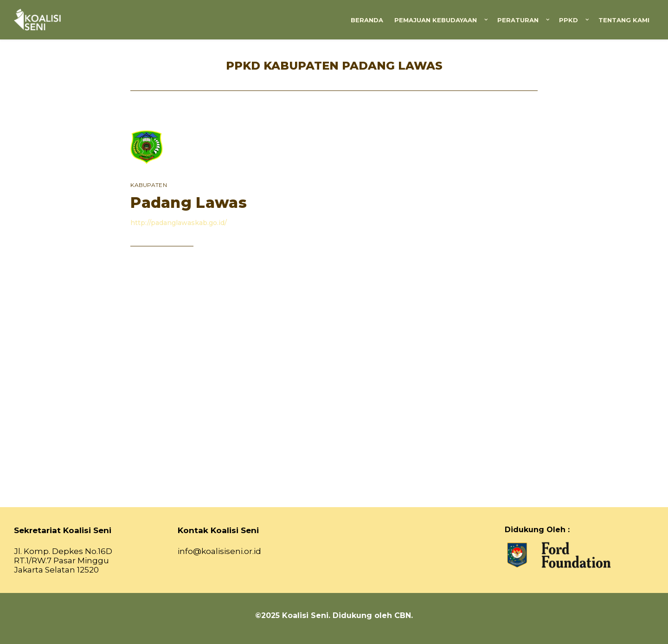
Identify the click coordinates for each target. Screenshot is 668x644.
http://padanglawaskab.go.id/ (179, 223)
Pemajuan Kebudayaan (436, 20)
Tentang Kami (624, 20)
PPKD (568, 20)
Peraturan (518, 20)
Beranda (367, 20)
